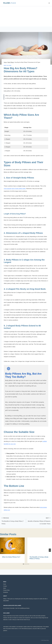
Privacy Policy (6, 590)
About (5, 588)
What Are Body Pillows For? (11, 557)
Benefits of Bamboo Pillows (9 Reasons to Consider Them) (39, 521)
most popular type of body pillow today (15, 189)
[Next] (50, 550)
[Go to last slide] (2, 550)
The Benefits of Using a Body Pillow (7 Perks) (13, 521)
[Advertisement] (26, 16)
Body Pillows (8, 65)
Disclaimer (6, 592)
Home (5, 584)
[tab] (23, 564)
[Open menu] (49, 3)
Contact (5, 586)
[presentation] (12, 546)
